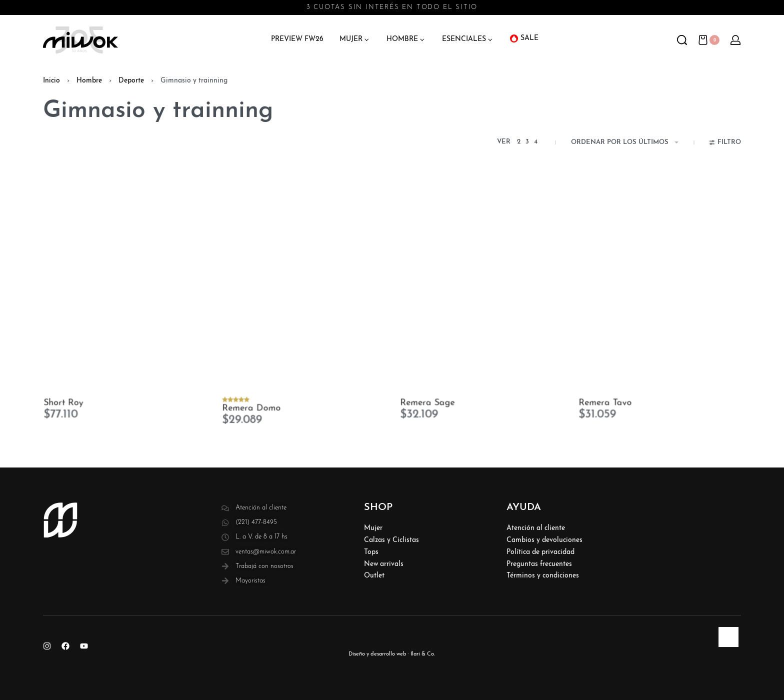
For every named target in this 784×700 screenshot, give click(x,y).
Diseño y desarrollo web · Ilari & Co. (392, 654)
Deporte (131, 81)
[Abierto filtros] (725, 143)
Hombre (89, 81)
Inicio (51, 81)
